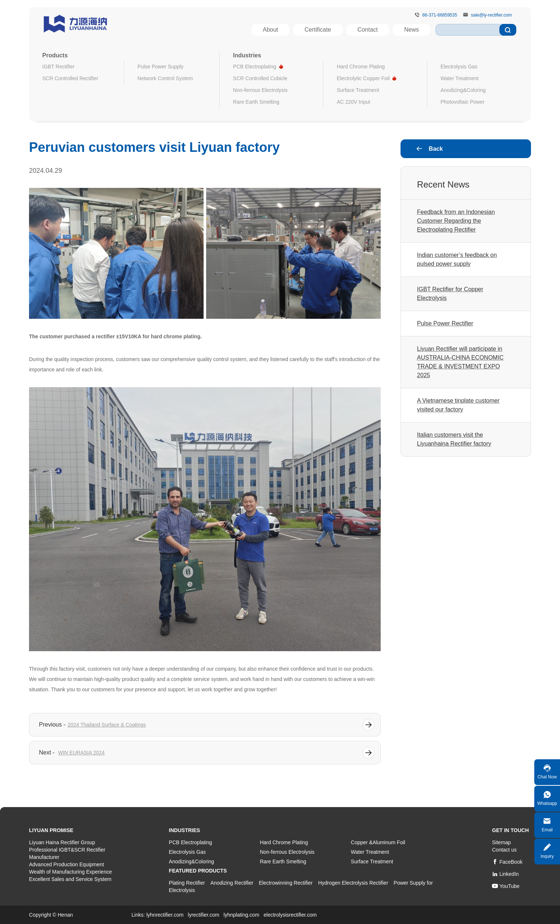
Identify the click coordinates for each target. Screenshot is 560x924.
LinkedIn (505, 874)
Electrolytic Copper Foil (363, 78)
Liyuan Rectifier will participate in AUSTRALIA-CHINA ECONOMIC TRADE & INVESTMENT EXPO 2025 (460, 362)
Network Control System (165, 78)
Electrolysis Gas (459, 67)
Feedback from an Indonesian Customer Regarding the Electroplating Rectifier (456, 221)
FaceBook (507, 862)
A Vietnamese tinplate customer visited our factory (458, 405)
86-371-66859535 (440, 15)
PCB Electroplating (255, 67)
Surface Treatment (358, 90)
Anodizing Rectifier (232, 883)
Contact (368, 30)
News (412, 30)
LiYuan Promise (51, 830)
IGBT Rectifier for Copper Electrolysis (450, 294)
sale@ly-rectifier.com (491, 15)
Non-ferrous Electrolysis (260, 90)
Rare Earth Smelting (256, 102)
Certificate (318, 30)
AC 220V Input (353, 102)
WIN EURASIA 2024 (81, 753)
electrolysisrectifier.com (290, 915)
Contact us (504, 850)
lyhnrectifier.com (165, 915)
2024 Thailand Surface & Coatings (107, 725)
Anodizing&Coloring (463, 90)
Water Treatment (460, 78)
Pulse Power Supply (160, 67)
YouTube (506, 886)
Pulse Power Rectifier (445, 323)
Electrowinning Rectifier (286, 883)
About (270, 30)
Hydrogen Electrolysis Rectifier (353, 883)
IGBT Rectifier (58, 67)
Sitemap (501, 842)
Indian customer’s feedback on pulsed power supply (457, 259)
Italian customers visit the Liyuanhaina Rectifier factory (454, 439)
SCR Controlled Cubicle (260, 78)
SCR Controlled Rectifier (70, 78)
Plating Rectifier (187, 883)
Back (429, 149)
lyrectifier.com (204, 915)
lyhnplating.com (241, 915)
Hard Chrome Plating (361, 67)
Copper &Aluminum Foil (378, 842)
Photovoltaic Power (463, 102)
